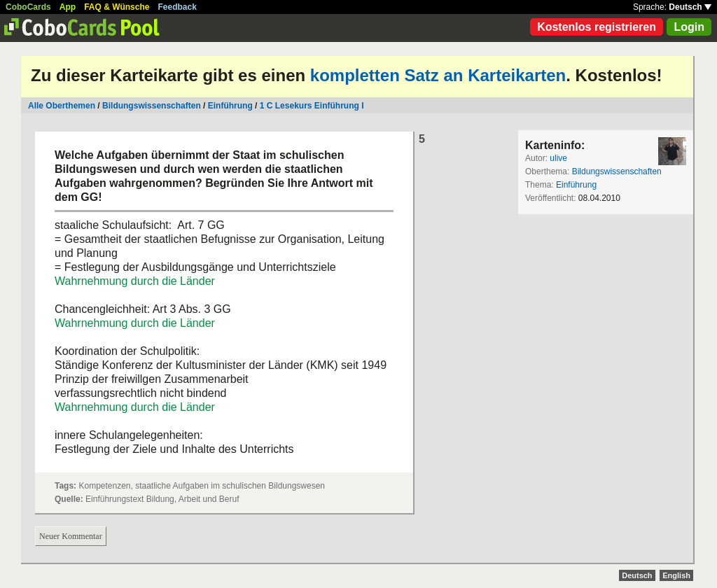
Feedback (177, 7)
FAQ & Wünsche (117, 7)
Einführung (230, 106)
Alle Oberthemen (62, 106)
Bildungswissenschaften (152, 106)
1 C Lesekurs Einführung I (312, 106)
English (676, 575)
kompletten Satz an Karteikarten (438, 75)
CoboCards (28, 7)
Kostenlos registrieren (597, 27)
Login (689, 27)
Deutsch (690, 7)
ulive (558, 158)
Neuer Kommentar (71, 536)
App (68, 7)
